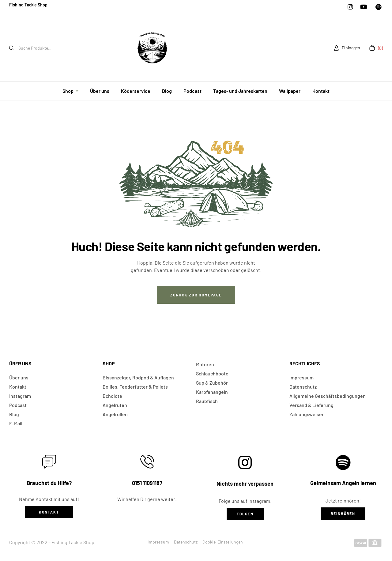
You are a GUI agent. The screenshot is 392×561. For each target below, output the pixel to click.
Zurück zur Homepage (196, 295)
